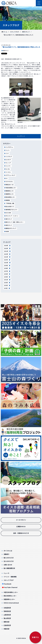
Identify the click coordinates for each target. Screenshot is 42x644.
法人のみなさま (9, 561)
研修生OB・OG (9, 185)
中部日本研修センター (10, 188)
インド (6, 153)
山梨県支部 (7, 615)
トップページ (21, 136)
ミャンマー (7, 166)
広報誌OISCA (21, 527)
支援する (35, 637)
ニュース (6, 573)
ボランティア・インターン (11, 216)
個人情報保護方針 (9, 568)
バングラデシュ (9, 147)
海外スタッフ (8, 219)
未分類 (6, 232)
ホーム (4, 32)
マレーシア (7, 163)
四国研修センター (9, 194)
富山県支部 (7, 618)
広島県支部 (7, 625)
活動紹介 (7, 554)
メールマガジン (21, 520)
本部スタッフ (26, 32)
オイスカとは (8, 551)
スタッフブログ (11, 25)
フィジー (7, 150)
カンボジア (7, 160)
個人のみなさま (9, 558)
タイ (6, 178)
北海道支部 (7, 608)
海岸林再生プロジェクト (11, 210)
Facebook (8, 584)
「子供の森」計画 (9, 203)
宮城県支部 (7, 611)
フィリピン (7, 172)
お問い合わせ (8, 565)
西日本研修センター (10, 197)
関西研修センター (9, 191)
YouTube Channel (11, 587)
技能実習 (7, 200)
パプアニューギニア (10, 175)
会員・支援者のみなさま (21, 533)
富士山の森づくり (9, 207)
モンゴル (7, 169)
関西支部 (7, 622)
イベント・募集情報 (10, 577)
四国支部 (7, 629)
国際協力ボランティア (10, 228)
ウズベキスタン (9, 182)
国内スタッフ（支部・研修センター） (14, 222)
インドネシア (8, 157)
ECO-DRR (7, 213)
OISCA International (11, 603)
